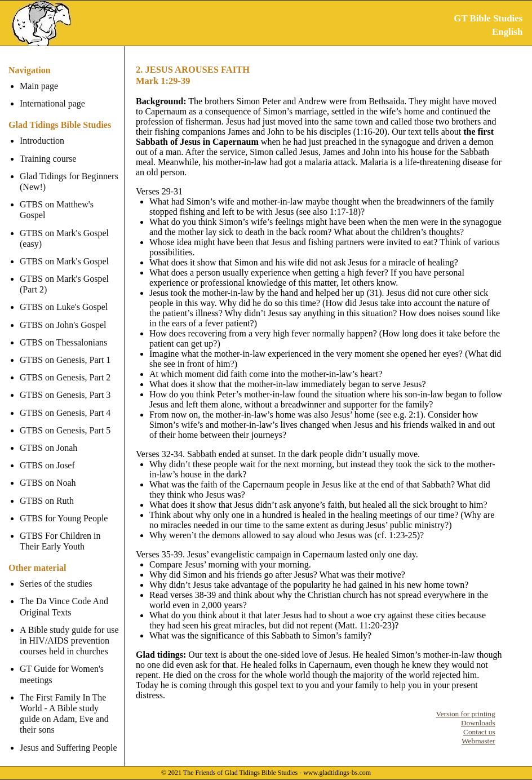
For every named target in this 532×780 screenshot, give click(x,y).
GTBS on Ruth (47, 489)
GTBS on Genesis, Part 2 (65, 367)
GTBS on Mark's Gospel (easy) (64, 227)
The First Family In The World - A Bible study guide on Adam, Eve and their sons (70, 703)
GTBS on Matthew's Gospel (70, 204)
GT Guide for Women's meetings (62, 663)
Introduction (42, 141)
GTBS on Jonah (48, 437)
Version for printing (466, 714)
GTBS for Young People (64, 508)
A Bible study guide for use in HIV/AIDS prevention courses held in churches (69, 630)
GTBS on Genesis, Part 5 (65, 420)
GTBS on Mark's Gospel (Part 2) (64, 273)
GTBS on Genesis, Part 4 (65, 402)
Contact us (479, 732)
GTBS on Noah (48, 472)
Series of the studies (56, 573)
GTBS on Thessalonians (63, 332)
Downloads (478, 723)
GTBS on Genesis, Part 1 (65, 349)
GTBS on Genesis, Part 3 (65, 384)
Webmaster (478, 741)
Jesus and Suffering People (68, 736)
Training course (48, 159)
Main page (39, 86)
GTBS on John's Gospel (63, 314)
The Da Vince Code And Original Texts (64, 596)
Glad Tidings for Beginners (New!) (69, 181)
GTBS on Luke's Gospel (64, 296)
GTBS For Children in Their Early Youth (60, 530)
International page (52, 103)
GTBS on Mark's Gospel (64, 251)
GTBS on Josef (47, 455)
